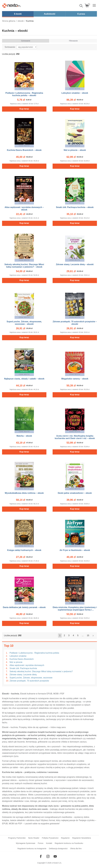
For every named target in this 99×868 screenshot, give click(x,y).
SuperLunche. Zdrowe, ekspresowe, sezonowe (31, 678)
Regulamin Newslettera (82, 838)
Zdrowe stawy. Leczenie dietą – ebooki (75, 264)
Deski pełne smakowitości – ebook (75, 493)
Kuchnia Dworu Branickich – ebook (24, 150)
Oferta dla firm (76, 849)
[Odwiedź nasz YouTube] (55, 856)
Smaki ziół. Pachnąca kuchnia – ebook (75, 207)
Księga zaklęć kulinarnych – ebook (24, 550)
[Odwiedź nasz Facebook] (41, 856)
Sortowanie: (10, 47)
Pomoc (41, 843)
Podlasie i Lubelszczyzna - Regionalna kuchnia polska (34, 653)
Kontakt (49, 843)
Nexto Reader (34, 838)
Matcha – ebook (24, 436)
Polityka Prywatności (50, 838)
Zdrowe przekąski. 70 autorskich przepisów (29, 681)
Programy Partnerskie (17, 838)
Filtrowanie (73, 41)
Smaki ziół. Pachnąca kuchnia (23, 668)
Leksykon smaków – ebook (75, 93)
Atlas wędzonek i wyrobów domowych (27, 665)
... (83, 635)
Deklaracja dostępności (58, 849)
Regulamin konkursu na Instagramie (32, 849)
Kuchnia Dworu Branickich (22, 659)
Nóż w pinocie (16, 662)
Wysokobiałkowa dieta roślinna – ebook (24, 493)
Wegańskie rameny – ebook (75, 379)
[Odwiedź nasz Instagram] (48, 856)
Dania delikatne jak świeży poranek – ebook (24, 607)
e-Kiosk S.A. (57, 863)
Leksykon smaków (18, 656)
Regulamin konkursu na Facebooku (69, 843)
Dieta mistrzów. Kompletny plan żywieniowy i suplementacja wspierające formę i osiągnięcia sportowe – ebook (75, 610)
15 (88, 635)
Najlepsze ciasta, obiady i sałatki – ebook (24, 379)
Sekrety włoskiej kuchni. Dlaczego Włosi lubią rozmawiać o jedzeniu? (41, 671)
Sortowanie (26, 41)
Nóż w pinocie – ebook (75, 150)
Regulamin (65, 838)
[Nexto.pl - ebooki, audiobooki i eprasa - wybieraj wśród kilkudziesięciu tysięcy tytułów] (12, 6)
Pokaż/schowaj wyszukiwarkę (81, 6)
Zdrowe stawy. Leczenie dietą (23, 675)
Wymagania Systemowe (26, 843)
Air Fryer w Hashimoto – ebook (75, 550)
